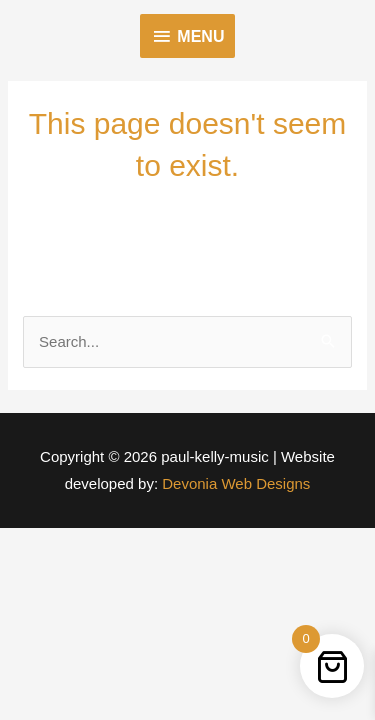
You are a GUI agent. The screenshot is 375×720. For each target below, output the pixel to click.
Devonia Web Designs (234, 483)
